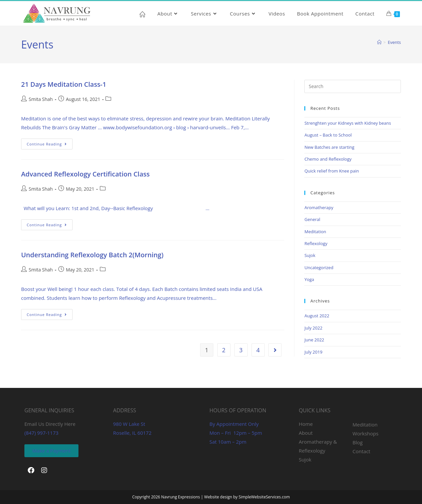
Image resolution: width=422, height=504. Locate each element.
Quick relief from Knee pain (332, 171)
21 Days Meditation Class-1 (64, 84)
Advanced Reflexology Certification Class (85, 174)
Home (306, 424)
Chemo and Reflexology (328, 159)
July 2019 (313, 352)
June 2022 (314, 340)
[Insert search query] (353, 86)
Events (394, 42)
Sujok (310, 255)
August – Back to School (328, 135)
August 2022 (317, 316)
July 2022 (313, 328)
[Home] (379, 42)
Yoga (309, 279)
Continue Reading (50, 142)
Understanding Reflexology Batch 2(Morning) (92, 255)
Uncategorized (319, 268)
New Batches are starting (329, 147)
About (306, 433)
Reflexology (316, 243)
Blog (358, 442)
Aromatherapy (319, 207)
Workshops (365, 433)
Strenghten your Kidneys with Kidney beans (348, 123)
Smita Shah (41, 99)
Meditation (315, 232)
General (312, 219)
